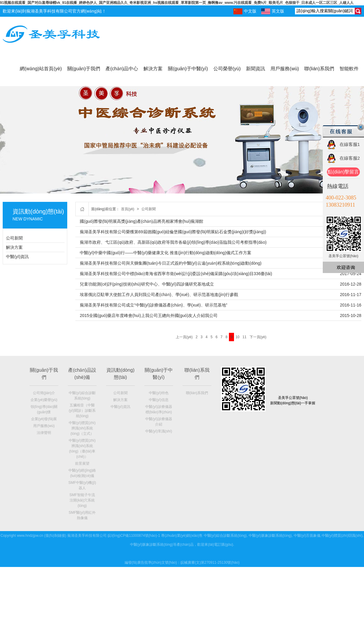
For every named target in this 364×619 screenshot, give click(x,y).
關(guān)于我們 (84, 69)
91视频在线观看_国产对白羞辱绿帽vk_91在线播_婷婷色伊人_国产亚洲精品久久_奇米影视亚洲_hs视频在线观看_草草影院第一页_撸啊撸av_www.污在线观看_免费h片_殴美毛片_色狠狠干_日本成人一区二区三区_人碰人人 (177, 3)
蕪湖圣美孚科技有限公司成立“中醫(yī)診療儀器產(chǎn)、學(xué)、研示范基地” (153, 305)
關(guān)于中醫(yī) (188, 69)
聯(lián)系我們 (319, 69)
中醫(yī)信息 (159, 400)
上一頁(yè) (184, 337)
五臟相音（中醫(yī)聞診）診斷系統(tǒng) (82, 411)
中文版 (245, 11)
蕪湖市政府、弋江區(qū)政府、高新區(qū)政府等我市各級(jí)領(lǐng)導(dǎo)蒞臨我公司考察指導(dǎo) (173, 242)
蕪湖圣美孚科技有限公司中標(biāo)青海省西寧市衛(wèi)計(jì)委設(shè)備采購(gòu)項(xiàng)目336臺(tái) (176, 274)
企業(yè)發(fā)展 (44, 419)
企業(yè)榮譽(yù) (44, 400)
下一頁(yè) (258, 337)
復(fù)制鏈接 (55, 536)
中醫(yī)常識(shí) (159, 431)
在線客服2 (350, 158)
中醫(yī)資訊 (17, 257)
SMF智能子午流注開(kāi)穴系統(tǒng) (82, 500)
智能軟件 (349, 69)
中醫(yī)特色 (159, 393)
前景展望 (82, 464)
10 (237, 337)
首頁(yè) (128, 209)
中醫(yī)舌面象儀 (307, 536)
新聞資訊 (256, 69)
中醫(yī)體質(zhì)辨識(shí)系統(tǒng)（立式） (82, 428)
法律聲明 (44, 433)
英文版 (273, 11)
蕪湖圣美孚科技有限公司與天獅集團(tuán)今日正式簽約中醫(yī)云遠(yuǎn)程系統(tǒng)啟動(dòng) (171, 263)
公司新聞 (14, 238)
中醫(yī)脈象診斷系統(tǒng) (270, 536)
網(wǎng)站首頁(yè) (41, 69)
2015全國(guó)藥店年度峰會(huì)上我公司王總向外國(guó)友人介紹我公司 (149, 315)
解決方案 (153, 69)
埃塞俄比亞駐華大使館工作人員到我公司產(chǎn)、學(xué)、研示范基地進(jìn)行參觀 (159, 295)
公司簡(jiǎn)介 (44, 393)
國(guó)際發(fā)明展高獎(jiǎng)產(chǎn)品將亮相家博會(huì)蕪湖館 (142, 221)
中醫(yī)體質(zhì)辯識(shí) (342, 536)
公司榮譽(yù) (227, 69)
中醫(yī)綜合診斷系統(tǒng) (225, 536)
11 (244, 337)
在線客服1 (350, 144)
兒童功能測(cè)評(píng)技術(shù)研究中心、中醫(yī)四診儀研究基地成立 (147, 284)
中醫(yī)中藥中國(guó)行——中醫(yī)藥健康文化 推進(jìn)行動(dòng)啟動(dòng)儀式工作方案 (166, 253)
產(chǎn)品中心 (122, 69)
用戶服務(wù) (285, 69)
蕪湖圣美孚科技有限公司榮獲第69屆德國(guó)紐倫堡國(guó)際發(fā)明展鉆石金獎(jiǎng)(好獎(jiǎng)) (173, 232)
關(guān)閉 (361, 127)
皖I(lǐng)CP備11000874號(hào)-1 (134, 536)
